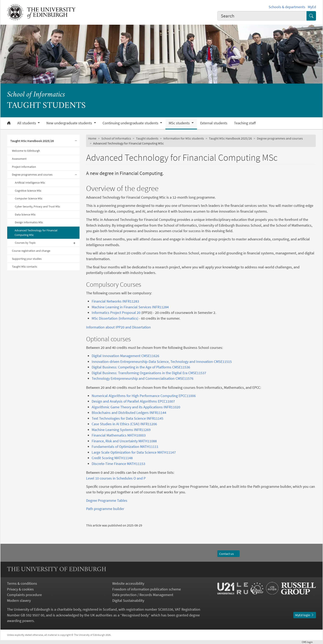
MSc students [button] (180, 123)
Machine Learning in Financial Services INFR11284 (130, 307)
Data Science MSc (25, 214)
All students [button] (27, 123)
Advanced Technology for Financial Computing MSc (36, 233)
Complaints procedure (24, 595)
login (309, 642)
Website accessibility (128, 583)
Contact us (228, 554)
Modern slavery (19, 600)
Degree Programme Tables (107, 500)
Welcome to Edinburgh (26, 151)
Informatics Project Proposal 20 (116, 313)
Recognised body (135, 615)
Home (92, 138)
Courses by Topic (25, 243)
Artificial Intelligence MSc (30, 183)
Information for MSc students (184, 138)
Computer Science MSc (29, 198)
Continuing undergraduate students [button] (131, 123)
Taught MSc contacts (25, 267)
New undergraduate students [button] (70, 123)
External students (214, 123)
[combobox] (262, 16)
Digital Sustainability (128, 600)
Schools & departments (287, 7)
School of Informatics (36, 95)
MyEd (312, 7)
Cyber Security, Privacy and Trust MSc (37, 206)
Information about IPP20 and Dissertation (118, 327)
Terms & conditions (22, 583)
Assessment (19, 159)
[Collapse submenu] (76, 141)
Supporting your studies (27, 259)
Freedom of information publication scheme (147, 589)
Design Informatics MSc (29, 222)
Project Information (24, 167)
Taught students (147, 138)
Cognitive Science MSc (28, 191)
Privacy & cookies (20, 589)
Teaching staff (245, 123)
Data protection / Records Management (143, 595)
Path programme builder (105, 509)
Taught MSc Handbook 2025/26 (32, 141)
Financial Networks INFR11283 (115, 301)
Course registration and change (31, 251)
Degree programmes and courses (32, 175)
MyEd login (305, 615)
